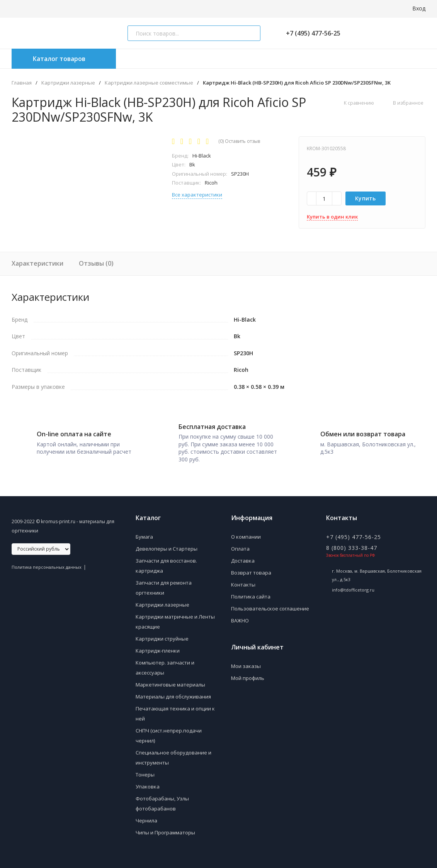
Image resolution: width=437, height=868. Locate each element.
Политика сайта (251, 590)
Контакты (243, 578)
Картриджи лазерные (68, 83)
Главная (22, 83)
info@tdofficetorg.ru (353, 584)
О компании (246, 531)
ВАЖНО (240, 614)
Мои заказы (246, 660)
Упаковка (148, 780)
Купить (366, 198)
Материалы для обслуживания (173, 690)
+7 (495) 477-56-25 (310, 33)
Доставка (243, 554)
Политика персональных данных (47, 561)
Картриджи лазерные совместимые (149, 83)
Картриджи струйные (162, 632)
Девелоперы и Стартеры (167, 542)
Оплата (240, 542)
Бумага (144, 531)
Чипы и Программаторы (165, 826)
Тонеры (145, 768)
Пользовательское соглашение (270, 602)
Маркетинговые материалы (170, 678)
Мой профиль (248, 672)
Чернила (146, 814)
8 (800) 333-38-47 (352, 542)
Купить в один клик (332, 217)
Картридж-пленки (158, 644)
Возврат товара (251, 566)
